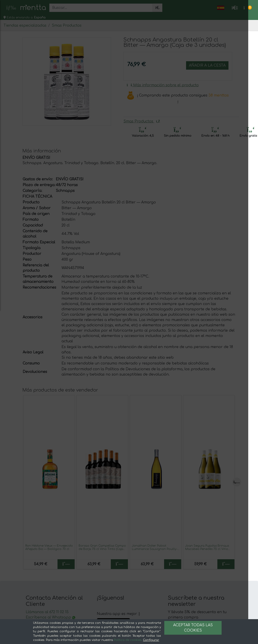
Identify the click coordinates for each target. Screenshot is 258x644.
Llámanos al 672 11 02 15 (47, 612)
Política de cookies (128, 640)
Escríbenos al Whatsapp (51, 617)
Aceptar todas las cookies (193, 628)
